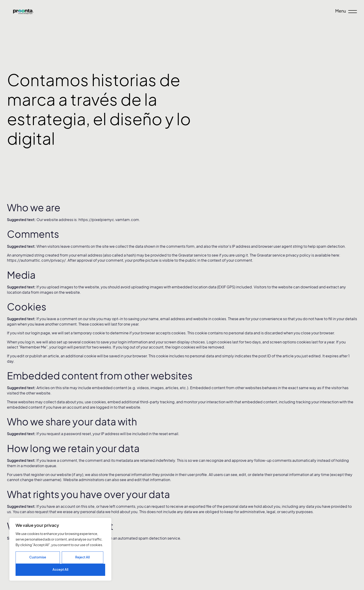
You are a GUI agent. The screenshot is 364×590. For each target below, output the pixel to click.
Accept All (60, 569)
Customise (38, 557)
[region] (60, 549)
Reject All (82, 557)
